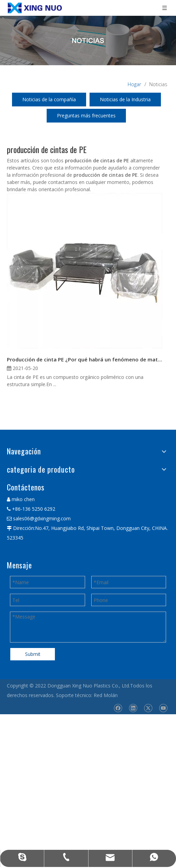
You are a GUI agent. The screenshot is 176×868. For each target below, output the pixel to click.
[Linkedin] (133, 708)
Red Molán (106, 695)
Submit (33, 654)
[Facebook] (118, 708)
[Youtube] (163, 708)
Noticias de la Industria (125, 99)
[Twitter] (148, 708)
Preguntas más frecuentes (86, 115)
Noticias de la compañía (49, 99)
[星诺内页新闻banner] (88, 40)
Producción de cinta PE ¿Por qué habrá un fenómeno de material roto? (85, 359)
